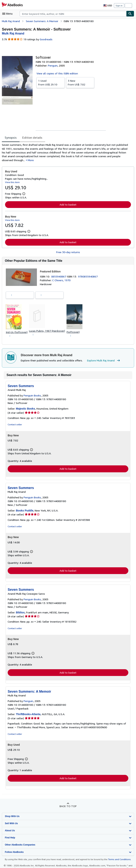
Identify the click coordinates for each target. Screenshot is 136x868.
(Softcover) (73, 333)
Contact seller (15, 426)
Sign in (119, 5)
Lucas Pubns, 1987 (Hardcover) (47, 332)
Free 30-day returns (68, 253)
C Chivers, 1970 (62, 281)
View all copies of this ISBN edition (57, 73)
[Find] (130, 14)
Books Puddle (25, 512)
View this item (12, 183)
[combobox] (73, 14)
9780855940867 (89, 277)
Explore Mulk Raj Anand (102, 362)
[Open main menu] (8, 14)
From (51, 83)
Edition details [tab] (32, 138)
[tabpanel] (67, 153)
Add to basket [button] (68, 205)
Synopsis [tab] (11, 138)
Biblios (20, 614)
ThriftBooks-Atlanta (28, 716)
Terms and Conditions (117, 861)
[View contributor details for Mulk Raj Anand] (13, 33)
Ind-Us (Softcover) (16, 333)
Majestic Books (25, 410)
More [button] (19, 161)
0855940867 (60, 277)
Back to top (68, 808)
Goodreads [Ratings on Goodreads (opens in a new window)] (46, 39)
